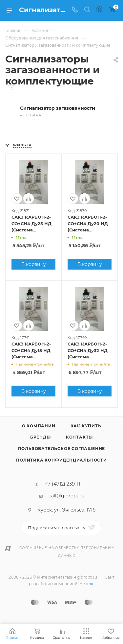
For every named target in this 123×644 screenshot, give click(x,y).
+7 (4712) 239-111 (63, 484)
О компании (39, 426)
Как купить (86, 426)
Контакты (79, 437)
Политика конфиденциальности (61, 460)
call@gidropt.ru (66, 496)
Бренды (41, 437)
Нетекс (87, 584)
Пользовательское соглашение (62, 449)
